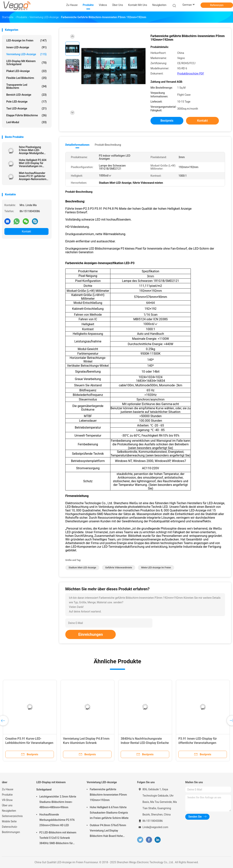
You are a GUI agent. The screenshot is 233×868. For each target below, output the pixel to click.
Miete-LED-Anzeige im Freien (156, 568)
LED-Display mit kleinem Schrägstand (26, 63)
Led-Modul (26, 122)
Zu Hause (8, 789)
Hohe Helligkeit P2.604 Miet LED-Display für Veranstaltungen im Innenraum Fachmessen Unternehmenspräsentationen (34, 163)
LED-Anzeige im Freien (26, 40)
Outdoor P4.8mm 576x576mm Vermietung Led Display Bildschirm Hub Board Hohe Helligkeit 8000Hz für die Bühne (109, 831)
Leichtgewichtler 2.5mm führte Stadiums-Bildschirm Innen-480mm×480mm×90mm (58, 802)
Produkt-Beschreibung (108, 145)
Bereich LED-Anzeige (26, 95)
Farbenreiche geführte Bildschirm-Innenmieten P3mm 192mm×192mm (108, 795)
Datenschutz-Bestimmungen (11, 829)
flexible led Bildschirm (26, 78)
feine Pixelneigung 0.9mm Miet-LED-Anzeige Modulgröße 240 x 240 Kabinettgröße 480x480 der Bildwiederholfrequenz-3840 (34, 150)
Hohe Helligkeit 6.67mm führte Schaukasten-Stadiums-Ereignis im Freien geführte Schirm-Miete (109, 813)
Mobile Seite (9, 821)
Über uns (7, 805)
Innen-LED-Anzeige (26, 47)
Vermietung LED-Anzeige (26, 54)
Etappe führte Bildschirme (26, 115)
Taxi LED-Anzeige (26, 108)
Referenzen (217, 5)
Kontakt (26, 231)
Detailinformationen (77, 145)
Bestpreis (167, 121)
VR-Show (7, 800)
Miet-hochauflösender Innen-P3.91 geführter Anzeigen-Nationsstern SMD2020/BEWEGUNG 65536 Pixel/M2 (33, 176)
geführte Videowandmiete (119, 568)
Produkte (7, 795)
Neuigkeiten (9, 811)
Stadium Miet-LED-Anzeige (82, 568)
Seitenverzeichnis (12, 816)
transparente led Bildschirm (26, 86)
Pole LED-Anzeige (26, 102)
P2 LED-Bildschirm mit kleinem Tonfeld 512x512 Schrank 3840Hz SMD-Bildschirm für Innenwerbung (58, 838)
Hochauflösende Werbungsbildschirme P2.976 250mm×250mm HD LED (57, 820)
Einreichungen (91, 634)
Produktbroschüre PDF (191, 74)
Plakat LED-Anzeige (26, 71)
